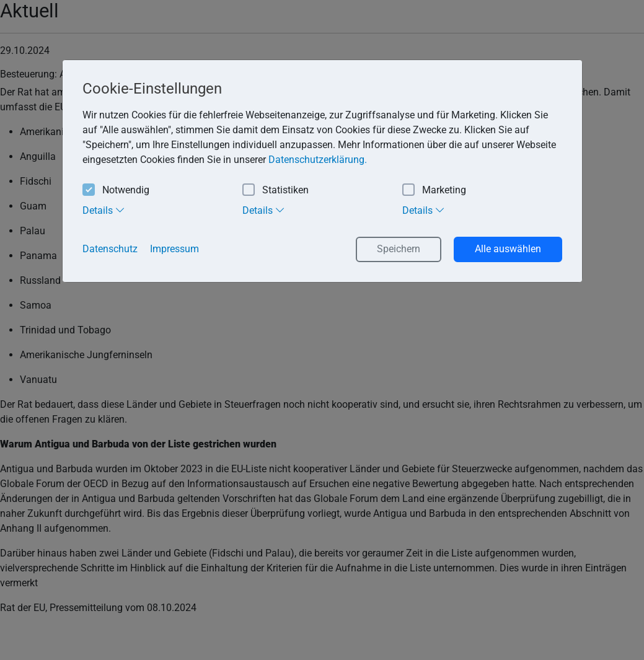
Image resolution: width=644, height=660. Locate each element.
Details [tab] (104, 210)
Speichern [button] (399, 249)
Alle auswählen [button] (508, 249)
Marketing (434, 191)
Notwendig (116, 191)
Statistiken (276, 191)
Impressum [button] (174, 249)
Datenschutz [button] (110, 249)
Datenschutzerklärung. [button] (318, 160)
